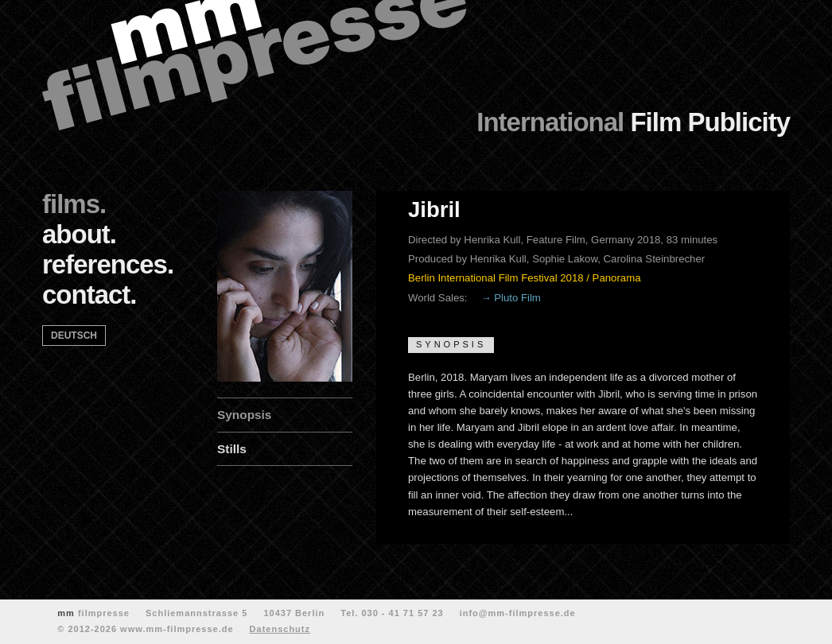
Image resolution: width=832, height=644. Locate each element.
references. (108, 264)
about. (79, 234)
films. (74, 204)
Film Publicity (633, 122)
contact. (89, 295)
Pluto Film (517, 298)
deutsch (74, 336)
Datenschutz (280, 629)
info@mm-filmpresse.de (518, 613)
